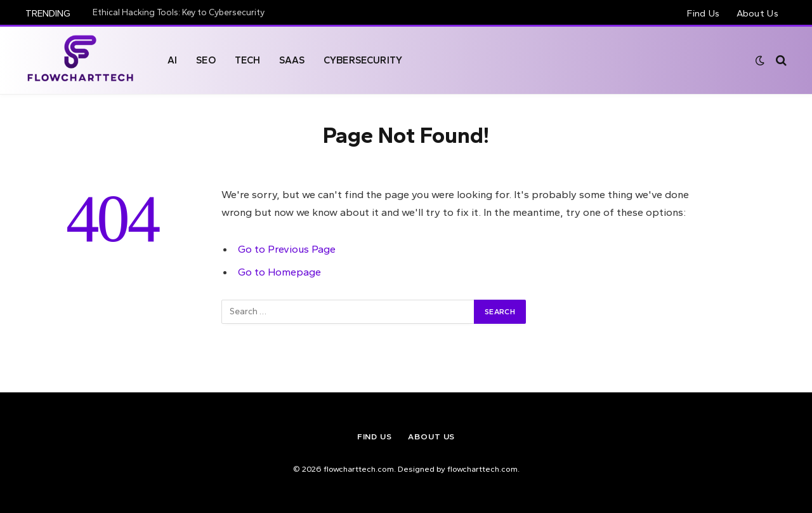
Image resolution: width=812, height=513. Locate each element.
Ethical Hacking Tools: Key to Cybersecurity (179, 12)
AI (172, 60)
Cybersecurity (363, 60)
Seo (206, 60)
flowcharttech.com (482, 469)
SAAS (292, 60)
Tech (248, 60)
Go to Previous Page (287, 249)
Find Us (703, 13)
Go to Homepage (279, 272)
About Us (757, 13)
